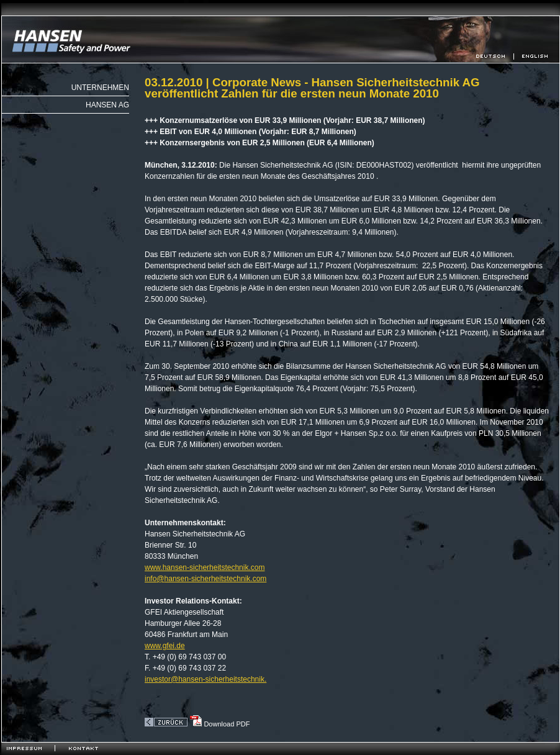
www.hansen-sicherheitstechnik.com (205, 567)
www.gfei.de (165, 646)
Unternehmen (100, 88)
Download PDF (219, 724)
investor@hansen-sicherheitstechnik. (205, 679)
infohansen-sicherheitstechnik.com (205, 579)
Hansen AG (107, 105)
